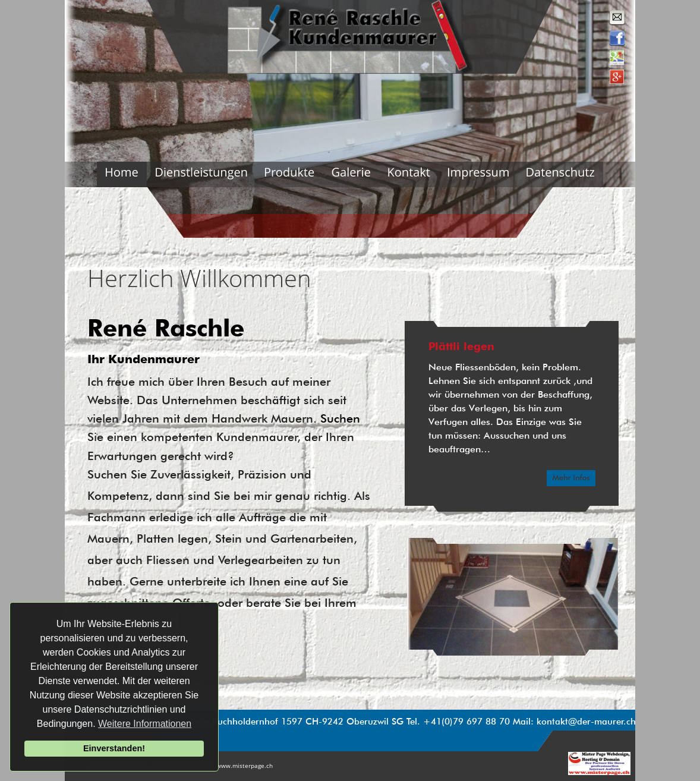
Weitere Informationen (145, 724)
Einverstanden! (114, 748)
